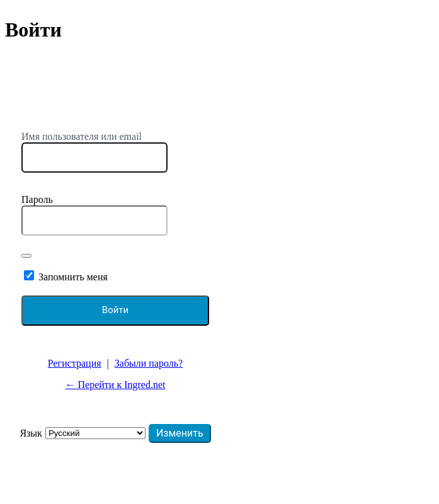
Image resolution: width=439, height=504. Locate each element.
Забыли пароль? (149, 363)
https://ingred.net (115, 106)
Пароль (37, 199)
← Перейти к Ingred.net (116, 385)
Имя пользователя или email (82, 136)
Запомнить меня (73, 277)
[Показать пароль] (26, 256)
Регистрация (75, 363)
